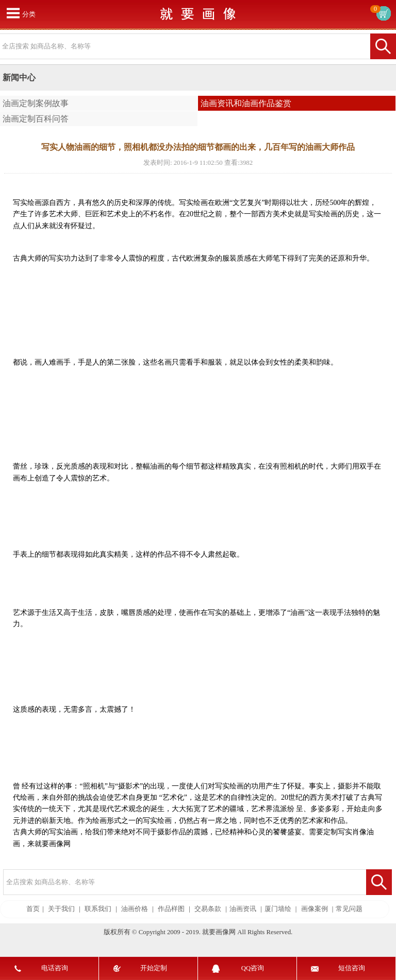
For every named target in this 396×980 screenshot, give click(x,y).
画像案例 (315, 909)
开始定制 (154, 968)
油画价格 (135, 909)
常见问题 (349, 909)
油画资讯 (243, 909)
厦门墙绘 (278, 909)
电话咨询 (55, 968)
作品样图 (171, 909)
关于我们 (61, 909)
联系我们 (98, 909)
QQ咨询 (253, 968)
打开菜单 (13, 13)
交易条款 (208, 909)
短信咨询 (352, 968)
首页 (33, 909)
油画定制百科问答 (36, 119)
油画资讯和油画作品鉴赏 (246, 103)
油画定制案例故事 (36, 103)
